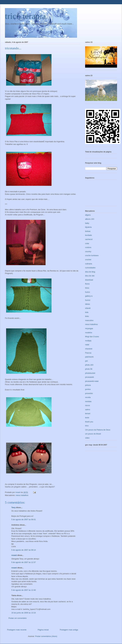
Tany (13, 507)
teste (87, 418)
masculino (89, 320)
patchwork (89, 357)
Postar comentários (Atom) (46, 636)
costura (88, 247)
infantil (88, 308)
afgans (88, 215)
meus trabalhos (22, 495)
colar (87, 243)
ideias (88, 304)
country (88, 251)
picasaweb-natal (92, 381)
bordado (89, 235)
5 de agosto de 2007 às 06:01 (24, 519)
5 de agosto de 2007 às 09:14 (24, 550)
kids (87, 312)
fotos (87, 288)
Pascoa (88, 353)
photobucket (90, 373)
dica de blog (90, 272)
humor (88, 300)
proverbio (89, 393)
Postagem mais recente (17, 630)
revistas (88, 401)
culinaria (89, 264)
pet (86, 361)
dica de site (90, 276)
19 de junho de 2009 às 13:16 (24, 613)
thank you (89, 422)
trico (87, 426)
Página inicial (43, 630)
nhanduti (89, 349)
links (87, 316)
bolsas (88, 231)
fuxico (88, 292)
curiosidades (90, 268)
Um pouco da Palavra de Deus (98, 430)
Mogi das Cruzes (92, 337)
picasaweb (89, 377)
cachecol (89, 239)
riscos (88, 405)
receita (88, 397)
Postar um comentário (18, 618)
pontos (88, 389)
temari (88, 413)
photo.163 (89, 365)
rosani (14, 555)
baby (87, 223)
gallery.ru (89, 296)
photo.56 (89, 369)
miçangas (89, 328)
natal (87, 345)
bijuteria (88, 227)
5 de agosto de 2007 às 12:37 (24, 562)
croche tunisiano (92, 255)
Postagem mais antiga (69, 630)
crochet (88, 260)
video (87, 438)
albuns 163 (90, 219)
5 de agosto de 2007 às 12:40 (24, 590)
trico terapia (25, 16)
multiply (88, 341)
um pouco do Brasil (93, 434)
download (89, 280)
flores (87, 284)
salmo (88, 410)
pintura (88, 385)
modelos (89, 333)
